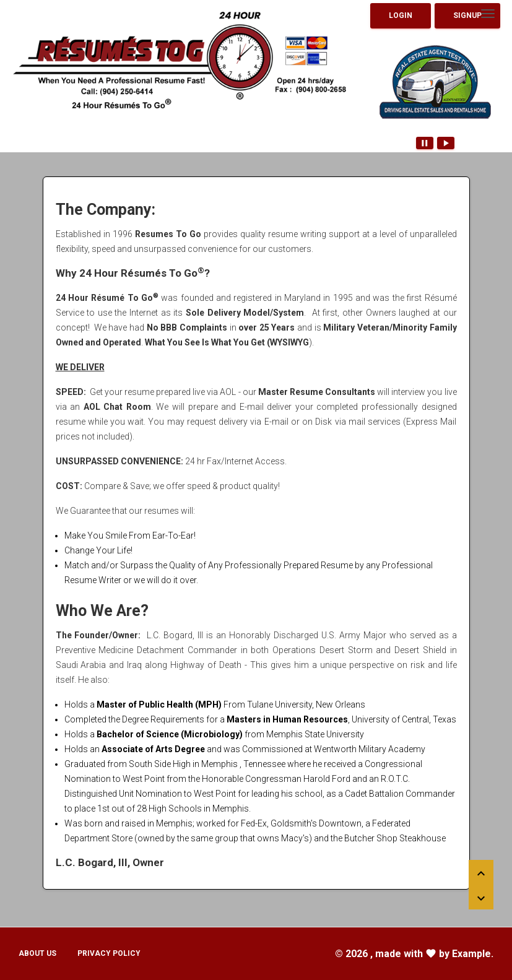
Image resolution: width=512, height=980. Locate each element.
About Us (37, 953)
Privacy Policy (109, 953)
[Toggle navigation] (488, 14)
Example (471, 954)
